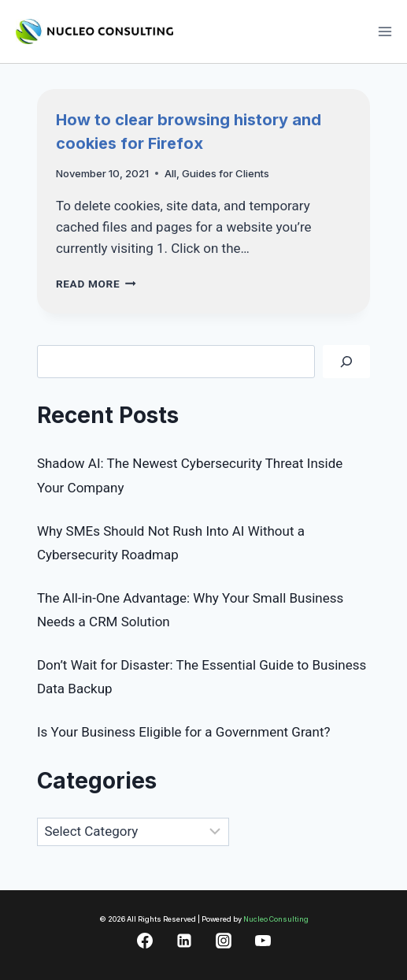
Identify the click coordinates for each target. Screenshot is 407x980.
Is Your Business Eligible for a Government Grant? (184, 732)
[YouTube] (263, 941)
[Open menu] (385, 31)
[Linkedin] (184, 941)
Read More (96, 284)
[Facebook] (145, 941)
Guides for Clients (226, 173)
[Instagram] (224, 941)
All (170, 173)
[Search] (346, 362)
